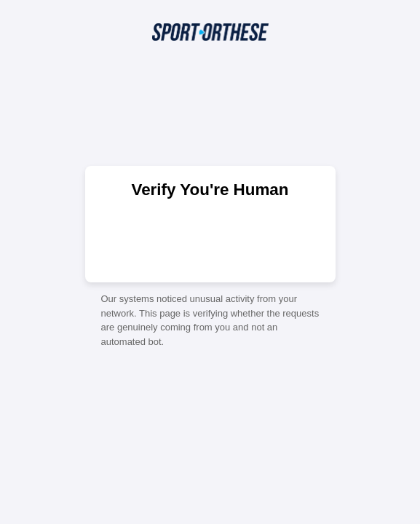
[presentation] (210, 239)
